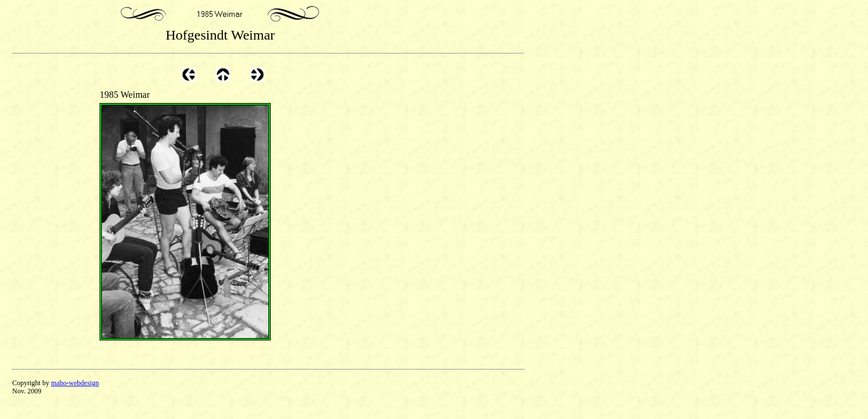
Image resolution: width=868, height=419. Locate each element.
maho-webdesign (75, 383)
